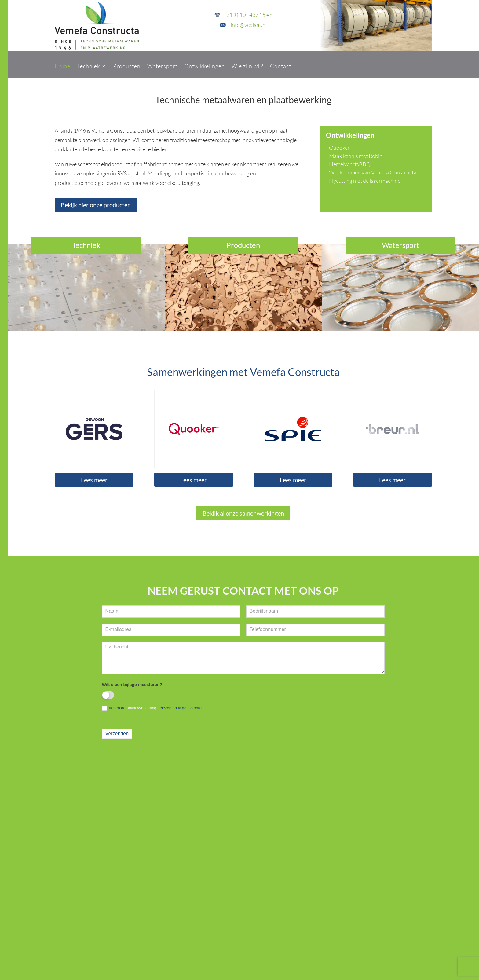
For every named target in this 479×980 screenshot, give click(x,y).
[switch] (108, 695)
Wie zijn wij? (247, 66)
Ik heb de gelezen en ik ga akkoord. (152, 708)
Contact (281, 66)
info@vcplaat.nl (249, 25)
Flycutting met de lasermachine (365, 181)
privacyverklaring (141, 708)
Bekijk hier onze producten (96, 205)
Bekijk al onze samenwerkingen (243, 513)
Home (62, 66)
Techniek (89, 66)
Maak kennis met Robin (356, 156)
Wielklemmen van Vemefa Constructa (373, 172)
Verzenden (117, 734)
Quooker (339, 148)
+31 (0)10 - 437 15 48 (248, 15)
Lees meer (94, 480)
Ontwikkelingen (205, 66)
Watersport (162, 66)
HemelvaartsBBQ (350, 164)
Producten (127, 66)
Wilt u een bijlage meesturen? (132, 685)
